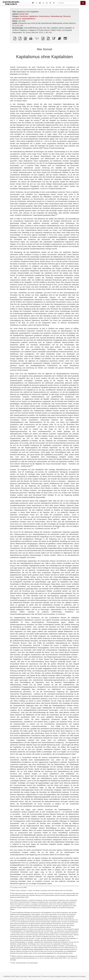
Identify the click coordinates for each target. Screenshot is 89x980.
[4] (57, 215)
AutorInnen (37, 976)
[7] (11, 642)
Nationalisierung (56, 16)
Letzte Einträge (55, 976)
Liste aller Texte (26, 976)
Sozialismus (17, 19)
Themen (45, 976)
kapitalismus (34, 16)
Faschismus (24, 16)
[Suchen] (69, 3)
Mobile (64, 976)
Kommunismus (44, 16)
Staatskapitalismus (29, 19)
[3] (43, 148)
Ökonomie (67, 16)
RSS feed (15, 976)
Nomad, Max (24, 14)
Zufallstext (7, 976)
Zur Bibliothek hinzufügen (77, 976)
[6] (58, 528)
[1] (56, 89)
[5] (32, 466)
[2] (41, 120)
